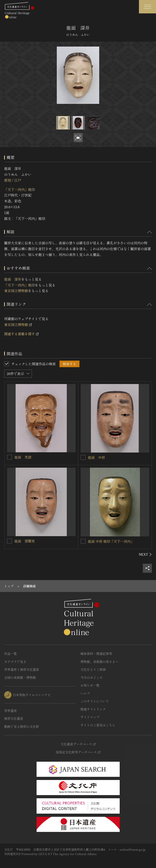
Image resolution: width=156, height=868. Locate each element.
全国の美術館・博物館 (20, 677)
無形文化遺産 (14, 718)
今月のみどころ (92, 677)
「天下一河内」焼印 (19, 189)
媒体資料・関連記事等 (96, 654)
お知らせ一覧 (90, 685)
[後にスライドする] (145, 554)
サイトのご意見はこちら (98, 725)
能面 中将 (97, 457)
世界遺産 (10, 711)
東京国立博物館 (16, 291)
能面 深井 (13, 279)
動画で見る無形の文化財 (22, 726)
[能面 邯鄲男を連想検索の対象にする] (10, 541)
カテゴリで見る (15, 662)
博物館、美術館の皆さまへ (99, 662)
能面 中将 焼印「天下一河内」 (111, 541)
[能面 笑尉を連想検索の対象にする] (10, 457)
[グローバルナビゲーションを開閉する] (147, 7)
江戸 (18, 180)
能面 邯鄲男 (25, 541)
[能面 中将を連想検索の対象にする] (83, 457)
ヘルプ (85, 693)
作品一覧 (10, 654)
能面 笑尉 (23, 457)
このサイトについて (95, 701)
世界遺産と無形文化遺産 (22, 669)
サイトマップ (90, 717)
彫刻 (8, 180)
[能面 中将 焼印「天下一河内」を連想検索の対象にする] (83, 541)
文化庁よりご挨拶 (93, 669)
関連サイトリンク (93, 709)
